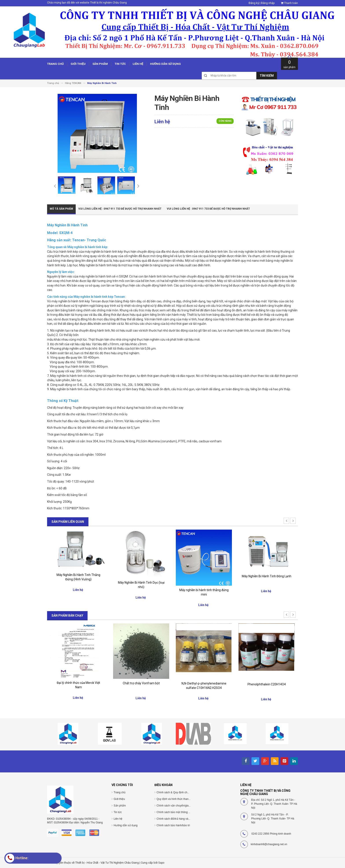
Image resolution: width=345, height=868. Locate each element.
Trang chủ (120, 792)
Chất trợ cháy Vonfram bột (141, 683)
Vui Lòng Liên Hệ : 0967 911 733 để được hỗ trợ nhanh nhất (120, 209)
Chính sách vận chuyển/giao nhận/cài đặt (181, 806)
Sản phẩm (120, 806)
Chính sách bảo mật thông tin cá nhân (179, 812)
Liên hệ (118, 819)
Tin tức (118, 812)
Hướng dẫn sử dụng (126, 825)
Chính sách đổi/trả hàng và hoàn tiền (178, 819)
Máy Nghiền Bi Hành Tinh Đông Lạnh (267, 576)
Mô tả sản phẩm (61, 209)
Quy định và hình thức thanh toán (176, 799)
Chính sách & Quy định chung (174, 792)
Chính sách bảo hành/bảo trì (173, 825)
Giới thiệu (119, 799)
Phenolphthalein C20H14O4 (267, 684)
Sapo (161, 863)
